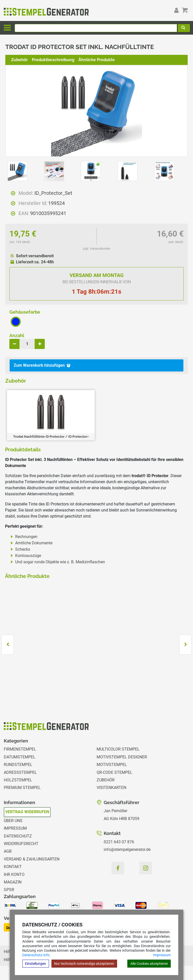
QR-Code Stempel (114, 772)
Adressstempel (20, 772)
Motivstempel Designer (122, 757)
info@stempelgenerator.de (127, 849)
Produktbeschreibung (53, 60)
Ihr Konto (14, 874)
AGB (8, 851)
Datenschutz (18, 836)
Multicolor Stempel (118, 749)
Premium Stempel (22, 788)
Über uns (13, 821)
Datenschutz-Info (36, 955)
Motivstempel (112, 765)
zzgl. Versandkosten (96, 249)
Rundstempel (18, 765)
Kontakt (13, 867)
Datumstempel (20, 757)
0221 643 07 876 (119, 842)
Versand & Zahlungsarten (32, 859)
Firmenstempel (20, 749)
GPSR (9, 890)
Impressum (162, 955)
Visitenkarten (111, 788)
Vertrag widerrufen (27, 812)
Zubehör (19, 60)
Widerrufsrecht (21, 844)
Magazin (13, 882)
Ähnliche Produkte (97, 60)
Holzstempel (18, 780)
